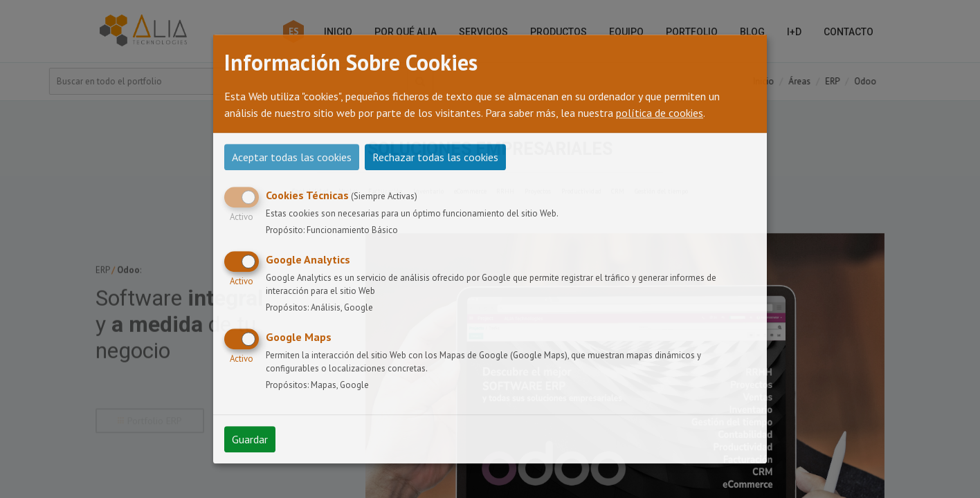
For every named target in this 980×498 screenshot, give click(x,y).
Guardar (250, 439)
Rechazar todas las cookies (435, 157)
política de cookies (660, 113)
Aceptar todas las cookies (292, 157)
